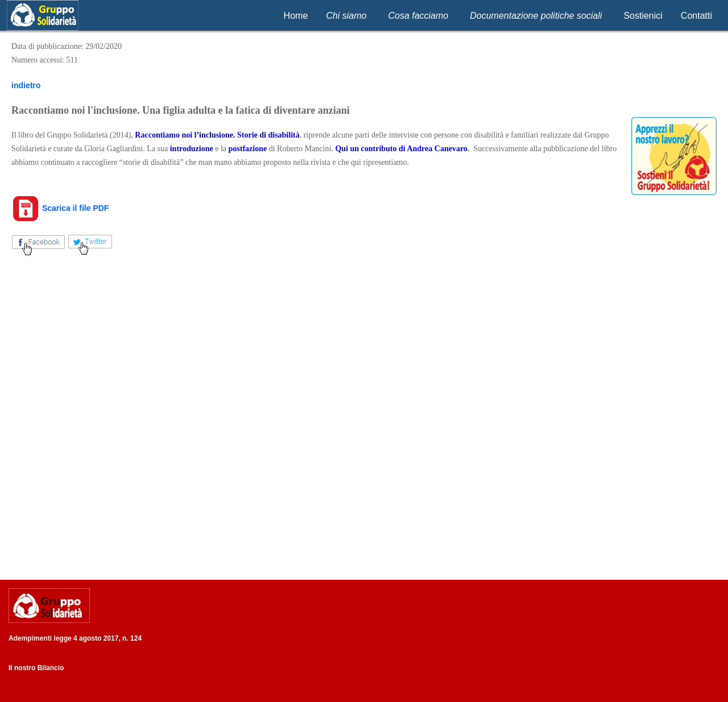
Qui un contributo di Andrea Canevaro (401, 149)
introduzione (192, 149)
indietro (26, 85)
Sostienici (643, 16)
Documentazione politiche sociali (536, 16)
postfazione (248, 149)
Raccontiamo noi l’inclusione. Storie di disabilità (217, 135)
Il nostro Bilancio (36, 668)
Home (296, 16)
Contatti (696, 16)
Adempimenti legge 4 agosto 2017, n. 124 (75, 638)
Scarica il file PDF (60, 208)
